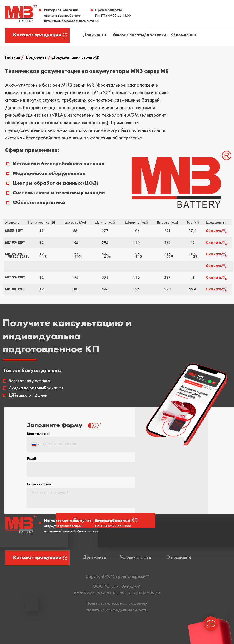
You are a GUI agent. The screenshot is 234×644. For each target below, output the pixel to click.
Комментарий (39, 484)
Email (32, 459)
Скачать (214, 231)
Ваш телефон (39, 434)
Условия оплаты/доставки (139, 35)
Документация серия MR (76, 57)
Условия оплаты (136, 557)
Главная (13, 57)
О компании (183, 35)
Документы (95, 35)
